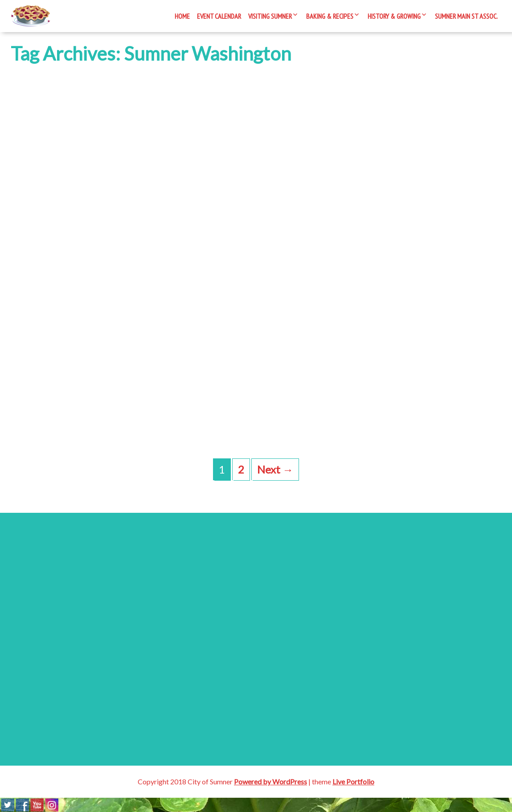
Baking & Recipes (330, 16)
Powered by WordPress (270, 781)
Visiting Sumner (270, 16)
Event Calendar (219, 16)
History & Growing (394, 16)
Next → (275, 469)
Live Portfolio (353, 781)
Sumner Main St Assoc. (466, 16)
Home (182, 16)
